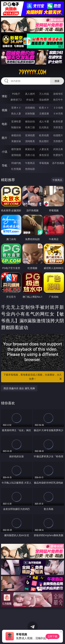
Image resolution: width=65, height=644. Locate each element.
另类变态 (58, 127)
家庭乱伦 (30, 149)
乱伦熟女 (44, 127)
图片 (5, 138)
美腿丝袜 (16, 141)
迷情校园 (16, 155)
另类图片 (58, 141)
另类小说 (30, 155)
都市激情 (16, 149)
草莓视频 (44, 163)
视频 (5, 110)
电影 (5, 124)
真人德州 (30, 94)
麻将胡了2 (16, 100)
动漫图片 (58, 135)
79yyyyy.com (32, 72)
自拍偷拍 (30, 108)
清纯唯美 (30, 141)
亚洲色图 (30, 135)
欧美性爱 (58, 121)
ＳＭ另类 (58, 113)
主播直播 (44, 113)
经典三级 (30, 127)
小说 (5, 152)
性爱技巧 (58, 155)
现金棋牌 (44, 100)
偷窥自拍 (16, 135)
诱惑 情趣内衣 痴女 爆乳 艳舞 (19, 388)
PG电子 (16, 94)
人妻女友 (44, 149)
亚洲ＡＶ (16, 108)
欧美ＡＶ (44, 108)
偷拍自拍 (30, 121)
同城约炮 (16, 163)
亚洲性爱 (16, 121)
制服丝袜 (16, 127)
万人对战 (44, 94)
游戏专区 (58, 94)
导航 (5, 165)
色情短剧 (30, 169)
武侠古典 (58, 149)
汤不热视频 (58, 163)
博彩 (5, 96)
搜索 (57, 81)
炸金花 (30, 100)
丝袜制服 (30, 113)
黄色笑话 (44, 155)
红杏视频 (16, 169)
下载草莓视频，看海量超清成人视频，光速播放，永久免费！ (33, 377)
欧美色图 (44, 135)
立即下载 (53, 636)
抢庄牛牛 (58, 100)
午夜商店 (30, 163)
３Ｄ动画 (58, 108)
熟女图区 (44, 141)
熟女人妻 (16, 113)
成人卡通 (44, 121)
